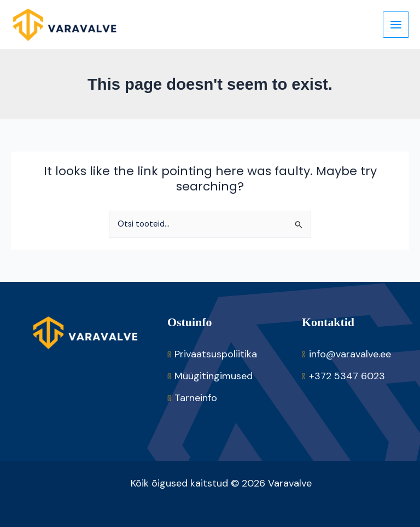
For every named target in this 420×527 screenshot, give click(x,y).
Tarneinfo (196, 398)
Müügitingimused (214, 376)
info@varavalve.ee (350, 354)
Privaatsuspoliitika (216, 354)
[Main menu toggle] (396, 25)
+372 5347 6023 (347, 376)
